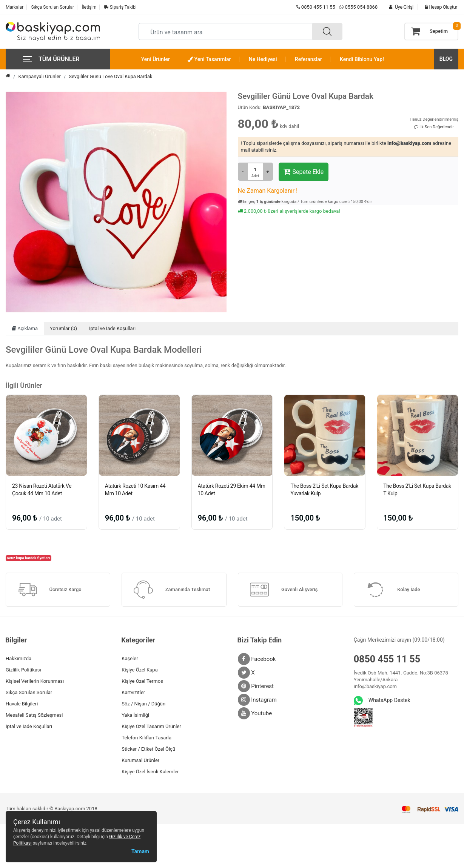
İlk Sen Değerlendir (434, 127)
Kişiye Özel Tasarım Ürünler (151, 726)
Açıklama (25, 328)
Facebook (257, 659)
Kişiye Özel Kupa (140, 670)
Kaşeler (130, 658)
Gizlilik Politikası (23, 670)
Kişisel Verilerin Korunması (35, 681)
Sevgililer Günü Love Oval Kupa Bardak (110, 76)
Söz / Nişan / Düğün (143, 704)
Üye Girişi (399, 7)
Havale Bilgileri (22, 704)
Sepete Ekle (304, 172)
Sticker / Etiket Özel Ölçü (148, 749)
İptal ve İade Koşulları (112, 328)
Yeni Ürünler (156, 59)
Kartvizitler (133, 692)
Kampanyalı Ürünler (39, 76)
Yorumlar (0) (63, 328)
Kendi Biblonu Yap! (362, 59)
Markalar (15, 7)
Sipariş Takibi (120, 7)
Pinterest (256, 686)
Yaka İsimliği (135, 715)
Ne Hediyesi (263, 59)
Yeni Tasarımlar (209, 59)
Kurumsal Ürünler (140, 760)
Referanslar (308, 59)
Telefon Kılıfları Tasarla (146, 738)
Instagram (257, 700)
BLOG (446, 59)
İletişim (89, 7)
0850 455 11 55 (316, 7)
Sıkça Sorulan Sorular (52, 7)
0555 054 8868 (361, 7)
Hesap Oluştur (439, 7)
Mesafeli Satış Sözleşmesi (34, 715)
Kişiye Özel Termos (142, 681)
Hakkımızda (18, 658)
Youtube (255, 713)
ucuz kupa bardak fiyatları (29, 558)
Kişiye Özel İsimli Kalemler (150, 772)
